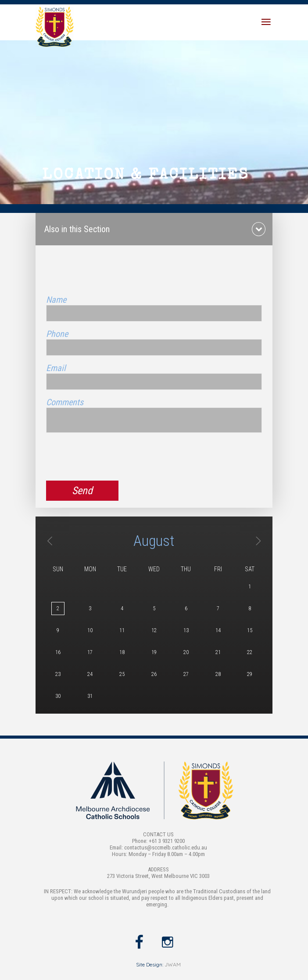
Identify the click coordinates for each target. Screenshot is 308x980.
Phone (57, 334)
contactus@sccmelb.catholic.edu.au (166, 847)
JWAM (173, 964)
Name (56, 300)
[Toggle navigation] (266, 22)
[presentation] (113, 457)
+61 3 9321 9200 (167, 841)
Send (82, 491)
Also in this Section (77, 229)
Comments (65, 402)
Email (56, 368)
